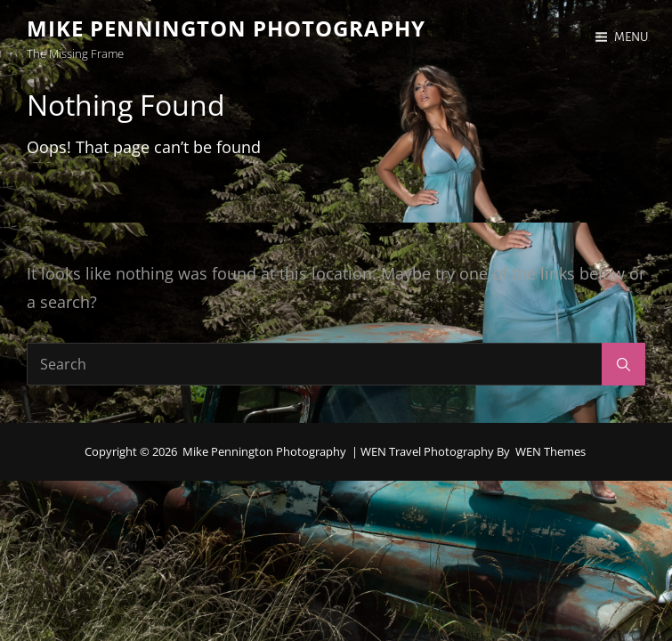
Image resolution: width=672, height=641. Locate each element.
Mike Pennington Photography (226, 28)
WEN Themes (551, 451)
